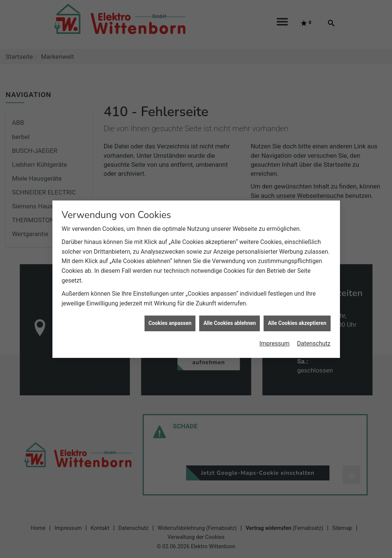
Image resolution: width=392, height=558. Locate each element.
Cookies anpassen (170, 319)
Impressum (275, 340)
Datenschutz (314, 340)
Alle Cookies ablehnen (230, 319)
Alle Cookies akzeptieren (297, 319)
